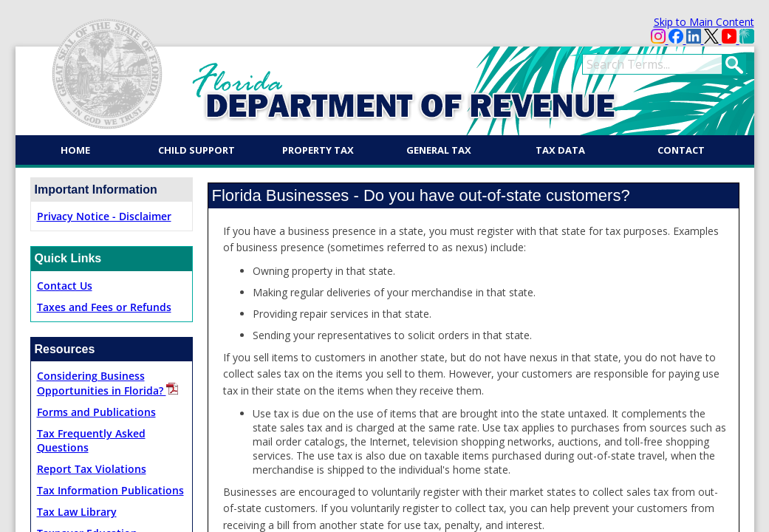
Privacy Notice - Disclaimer (104, 216)
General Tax (439, 150)
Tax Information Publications (110, 490)
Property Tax (318, 150)
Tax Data (560, 150)
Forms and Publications (96, 412)
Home (75, 150)
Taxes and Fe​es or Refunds (104, 307)
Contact (681, 150)
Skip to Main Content (704, 22)
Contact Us (65, 286)
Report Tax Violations (92, 469)
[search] (652, 64)
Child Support (196, 150)
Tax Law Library (77, 512)
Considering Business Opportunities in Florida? (107, 383)
